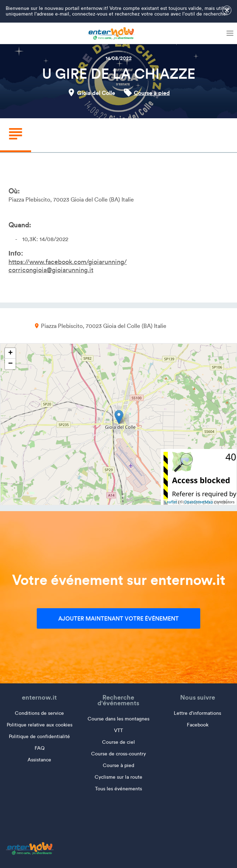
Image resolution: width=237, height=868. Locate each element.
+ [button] (10, 353)
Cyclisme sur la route (118, 777)
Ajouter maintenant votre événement (118, 618)
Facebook (198, 725)
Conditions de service (39, 713)
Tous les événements (118, 789)
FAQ (40, 748)
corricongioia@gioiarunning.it (51, 270)
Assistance (39, 760)
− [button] (10, 364)
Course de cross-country (118, 754)
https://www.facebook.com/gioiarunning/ (68, 262)
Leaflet (171, 502)
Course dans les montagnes (118, 719)
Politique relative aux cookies (40, 725)
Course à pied (152, 93)
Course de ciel (118, 742)
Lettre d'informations (197, 713)
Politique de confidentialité (39, 737)
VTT (118, 731)
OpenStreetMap (199, 502)
